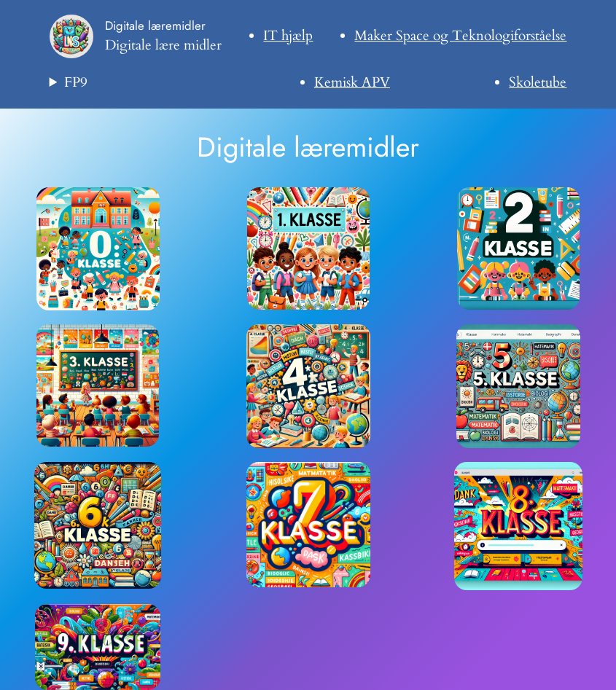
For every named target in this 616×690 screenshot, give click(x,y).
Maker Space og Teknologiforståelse (460, 36)
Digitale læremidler (155, 26)
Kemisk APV (352, 82)
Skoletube (538, 82)
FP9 (76, 82)
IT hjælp (288, 36)
